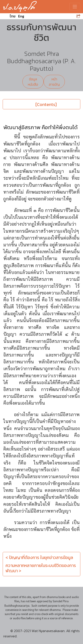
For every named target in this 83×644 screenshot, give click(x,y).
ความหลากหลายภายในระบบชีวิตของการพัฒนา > (41, 568)
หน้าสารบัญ (54, 82)
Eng (21, 16)
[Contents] (46, 104)
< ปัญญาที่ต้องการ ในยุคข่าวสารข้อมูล (39, 557)
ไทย (13, 16)
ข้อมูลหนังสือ (33, 82)
